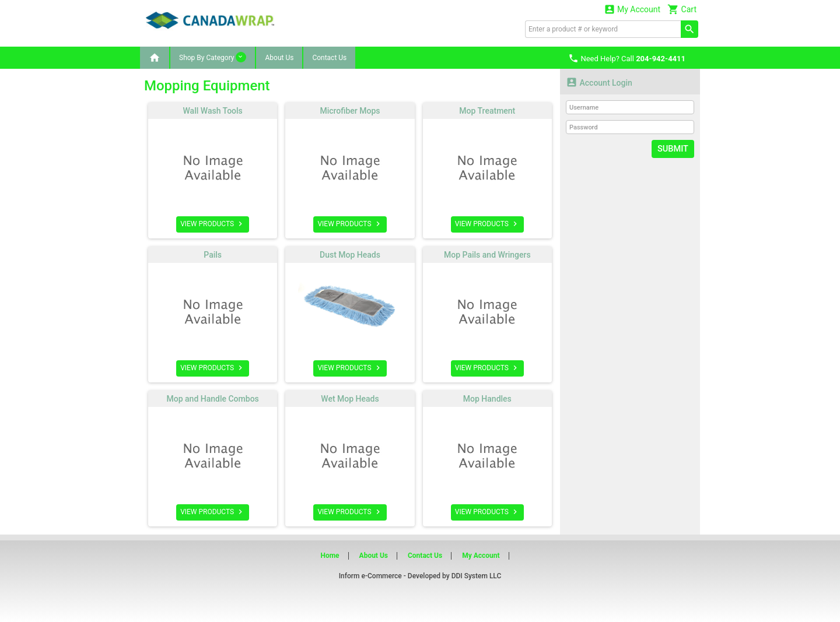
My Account (632, 9)
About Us (279, 58)
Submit (673, 149)
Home (330, 556)
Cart (682, 9)
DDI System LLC (477, 576)
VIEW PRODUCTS (213, 224)
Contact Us (329, 58)
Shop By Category (213, 57)
